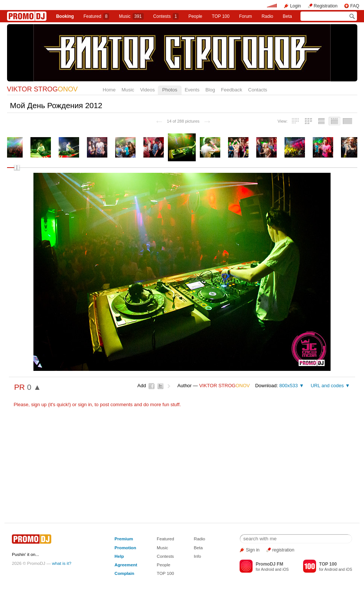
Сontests (166, 16)
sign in (85, 404)
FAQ (355, 6)
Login (295, 6)
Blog (210, 90)
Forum (246, 16)
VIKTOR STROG (43, 89)
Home (109, 90)
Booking (65, 16)
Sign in (253, 550)
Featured (97, 16)
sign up (39, 404)
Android (268, 569)
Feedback (232, 90)
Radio (267, 16)
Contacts (258, 90)
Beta (287, 16)
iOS (285, 569)
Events (192, 90)
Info (198, 556)
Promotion (125, 548)
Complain (124, 573)
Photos (170, 90)
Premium (124, 539)
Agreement (126, 565)
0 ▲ (34, 387)
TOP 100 (221, 16)
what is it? (62, 563)
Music (131, 16)
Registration (326, 6)
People (195, 16)
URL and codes (327, 386)
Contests (165, 556)
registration (283, 550)
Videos (147, 90)
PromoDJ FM (269, 564)
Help (119, 556)
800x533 (289, 386)
